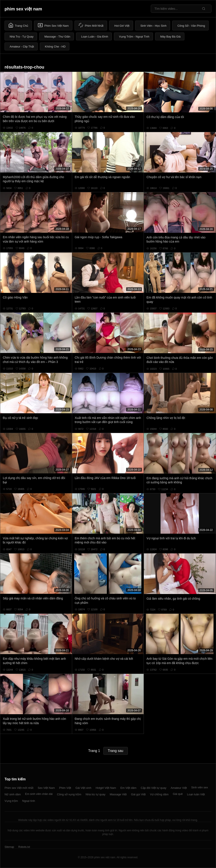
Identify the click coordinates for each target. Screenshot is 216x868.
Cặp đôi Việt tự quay (154, 788)
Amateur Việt (179, 788)
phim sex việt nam (23, 9)
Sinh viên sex (199, 787)
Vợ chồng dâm (159, 794)
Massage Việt (118, 794)
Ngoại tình (29, 801)
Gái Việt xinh (83, 788)
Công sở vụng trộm (69, 794)
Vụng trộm (11, 801)
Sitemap (9, 847)
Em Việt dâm (128, 788)
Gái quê (178, 794)
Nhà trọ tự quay (95, 794)
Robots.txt (24, 847)
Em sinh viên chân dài (39, 794)
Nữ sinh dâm (13, 794)
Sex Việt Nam (46, 788)
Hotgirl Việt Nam (106, 788)
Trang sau (116, 751)
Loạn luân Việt (196, 794)
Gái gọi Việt (138, 794)
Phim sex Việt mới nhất (19, 788)
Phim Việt (65, 788)
